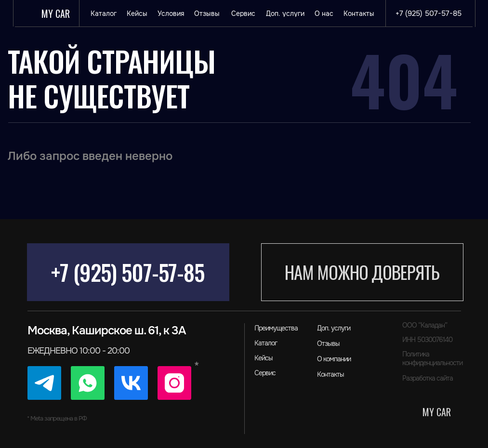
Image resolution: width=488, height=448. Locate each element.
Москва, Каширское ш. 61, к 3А (107, 330)
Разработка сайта (428, 378)
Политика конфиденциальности (432, 358)
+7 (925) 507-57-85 (128, 272)
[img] (44, 383)
